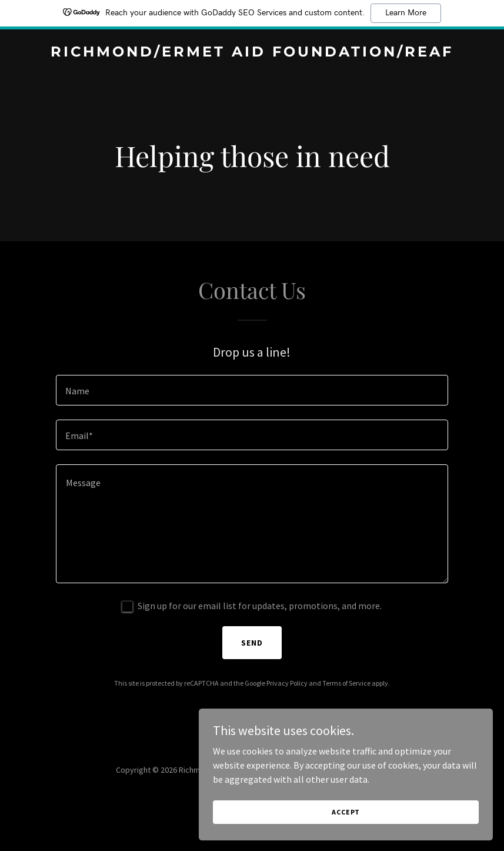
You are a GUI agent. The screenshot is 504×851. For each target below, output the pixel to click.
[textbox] (252, 390)
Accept (372, 809)
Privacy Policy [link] (287, 683)
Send (252, 643)
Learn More (406, 13)
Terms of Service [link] (346, 683)
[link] (252, 53)
